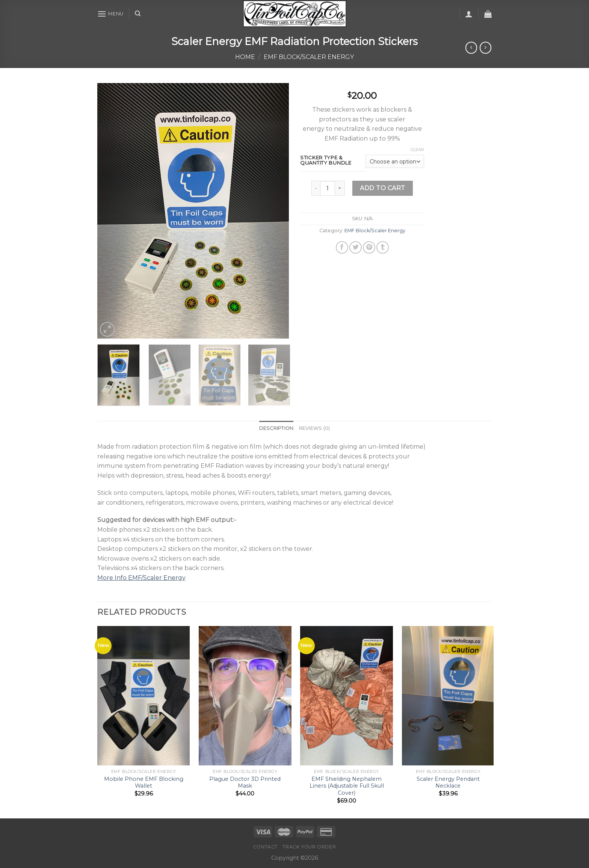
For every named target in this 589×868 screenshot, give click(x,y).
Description (276, 428)
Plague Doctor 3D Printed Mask (245, 783)
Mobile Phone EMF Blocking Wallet (144, 783)
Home (245, 57)
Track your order (309, 847)
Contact (265, 847)
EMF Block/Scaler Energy (309, 57)
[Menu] (110, 14)
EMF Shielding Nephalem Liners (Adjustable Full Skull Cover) (347, 786)
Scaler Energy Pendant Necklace (448, 783)
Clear (417, 150)
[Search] (138, 14)
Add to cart (382, 188)
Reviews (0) (315, 428)
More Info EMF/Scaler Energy (141, 578)
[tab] (276, 428)
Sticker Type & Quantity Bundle (326, 160)
